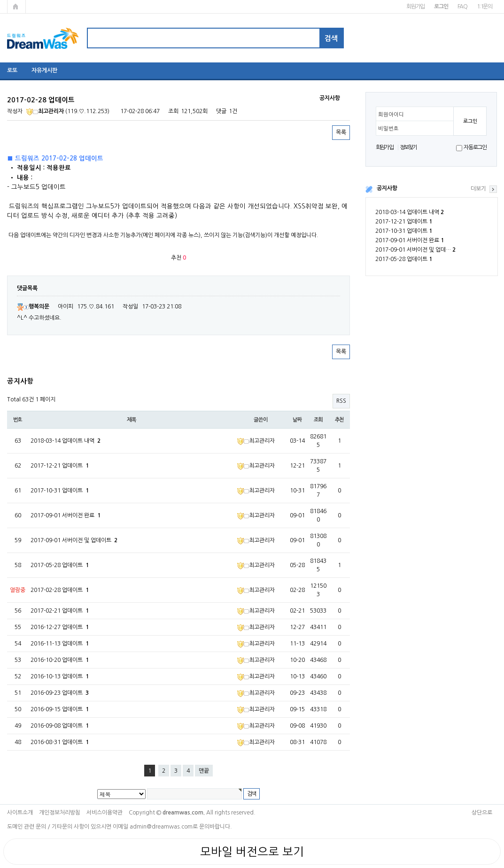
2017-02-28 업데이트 (60, 590)
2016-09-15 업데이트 (60, 709)
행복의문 (33, 307)
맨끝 (204, 771)
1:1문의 (485, 7)
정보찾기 (408, 147)
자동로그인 (475, 147)
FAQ (462, 7)
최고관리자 (45, 111)
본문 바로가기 (0, 0)
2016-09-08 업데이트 (60, 726)
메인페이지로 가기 (16, 7)
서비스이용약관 (105, 813)
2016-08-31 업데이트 (60, 742)
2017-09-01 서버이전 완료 (410, 240)
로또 (12, 70)
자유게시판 (44, 70)
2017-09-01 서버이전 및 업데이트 (74, 540)
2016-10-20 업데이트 (60, 660)
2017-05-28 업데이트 (404, 259)
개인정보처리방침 (60, 813)
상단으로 (482, 813)
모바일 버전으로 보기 (252, 852)
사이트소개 (20, 813)
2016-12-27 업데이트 (60, 627)
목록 (341, 132)
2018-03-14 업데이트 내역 (410, 212)
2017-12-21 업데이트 (404, 222)
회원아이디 (391, 115)
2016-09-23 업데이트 (60, 693)
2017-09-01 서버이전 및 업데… (415, 250)
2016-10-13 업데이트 (60, 676)
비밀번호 (388, 129)
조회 (318, 420)
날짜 (297, 420)
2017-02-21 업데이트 (60, 611)
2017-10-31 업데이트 (404, 231)
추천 (340, 420)
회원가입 (415, 7)
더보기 (478, 189)
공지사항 (387, 188)
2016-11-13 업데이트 (60, 644)
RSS (341, 401)
